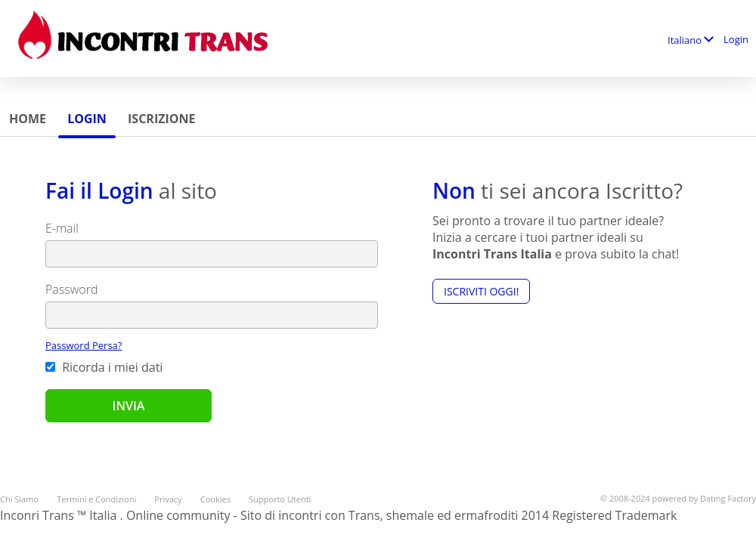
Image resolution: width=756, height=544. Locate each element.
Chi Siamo (19, 499)
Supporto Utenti (280, 499)
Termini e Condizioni (96, 499)
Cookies (215, 499)
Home (28, 119)
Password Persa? (84, 345)
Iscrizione (161, 119)
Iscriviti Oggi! (481, 291)
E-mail (62, 228)
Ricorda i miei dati (104, 367)
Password (71, 289)
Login (736, 39)
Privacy (168, 499)
